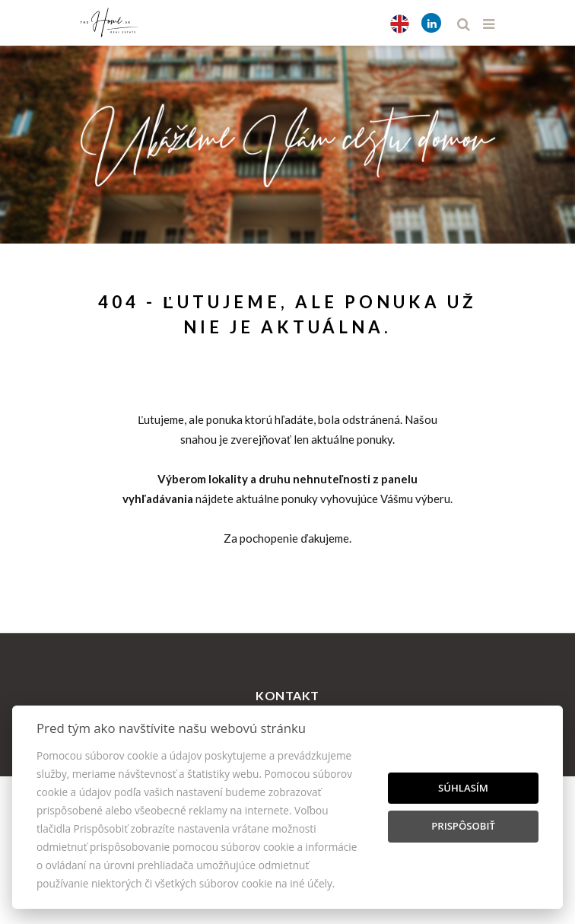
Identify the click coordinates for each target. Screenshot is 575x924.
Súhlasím (463, 788)
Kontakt (287, 695)
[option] (287, 141)
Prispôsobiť (463, 826)
